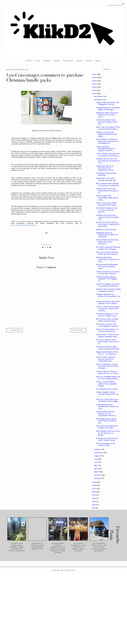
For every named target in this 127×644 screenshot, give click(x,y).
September (99, 453)
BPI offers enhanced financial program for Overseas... (108, 248)
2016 (94, 492)
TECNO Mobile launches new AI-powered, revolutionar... (108, 155)
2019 (94, 482)
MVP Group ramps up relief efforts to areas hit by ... (107, 320)
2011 (94, 508)
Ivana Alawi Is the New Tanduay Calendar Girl (106, 179)
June (96, 462)
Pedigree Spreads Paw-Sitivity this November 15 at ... (108, 296)
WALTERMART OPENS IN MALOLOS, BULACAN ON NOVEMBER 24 (107, 141)
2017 (94, 489)
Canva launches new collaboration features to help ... (107, 406)
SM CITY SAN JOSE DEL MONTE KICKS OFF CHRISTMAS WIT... (106, 359)
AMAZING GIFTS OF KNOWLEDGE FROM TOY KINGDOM (107, 235)
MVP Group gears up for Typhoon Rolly (106, 444)
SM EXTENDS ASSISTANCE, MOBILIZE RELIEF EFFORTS (108, 242)
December (99, 96)
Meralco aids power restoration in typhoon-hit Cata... (108, 259)
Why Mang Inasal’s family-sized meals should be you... (107, 421)
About (98, 61)
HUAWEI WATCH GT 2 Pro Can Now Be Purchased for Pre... (108, 161)
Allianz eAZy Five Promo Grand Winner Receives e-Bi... (108, 191)
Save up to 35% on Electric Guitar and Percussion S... (108, 253)
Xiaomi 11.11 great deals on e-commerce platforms (108, 330)
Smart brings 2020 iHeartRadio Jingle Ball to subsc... (107, 198)
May (96, 465)
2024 (94, 81)
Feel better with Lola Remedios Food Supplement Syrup (105, 168)
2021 (94, 90)
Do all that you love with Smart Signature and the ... (108, 325)
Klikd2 (55, 570)
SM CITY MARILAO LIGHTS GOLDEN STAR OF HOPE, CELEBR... (107, 366)
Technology (68, 61)
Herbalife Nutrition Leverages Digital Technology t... (108, 109)
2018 (94, 485)
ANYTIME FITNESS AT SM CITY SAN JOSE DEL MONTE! (107, 210)
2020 (94, 94)
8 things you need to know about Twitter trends (107, 439)
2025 (94, 78)
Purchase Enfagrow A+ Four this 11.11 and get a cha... (107, 315)
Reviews (57, 61)
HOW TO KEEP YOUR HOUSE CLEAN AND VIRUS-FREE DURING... (108, 309)
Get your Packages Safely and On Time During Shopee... (108, 378)
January (97, 478)
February (98, 475)
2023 (94, 84)
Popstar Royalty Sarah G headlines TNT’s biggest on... (107, 279)
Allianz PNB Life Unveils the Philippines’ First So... (107, 103)
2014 (94, 498)
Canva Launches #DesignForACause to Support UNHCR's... (106, 149)
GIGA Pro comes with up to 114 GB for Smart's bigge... (108, 400)
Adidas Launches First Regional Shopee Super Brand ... (107, 134)
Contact (89, 61)
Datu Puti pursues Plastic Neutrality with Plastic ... (107, 204)
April (96, 469)
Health (79, 61)
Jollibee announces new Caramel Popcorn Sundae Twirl (107, 217)
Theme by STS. (70, 570)
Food (38, 61)
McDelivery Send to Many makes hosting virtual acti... (108, 348)
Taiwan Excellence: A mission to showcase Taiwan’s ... (108, 273)
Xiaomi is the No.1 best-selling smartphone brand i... (108, 290)
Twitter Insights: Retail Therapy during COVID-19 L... (107, 394)
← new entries (14, 330)
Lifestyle (29, 61)
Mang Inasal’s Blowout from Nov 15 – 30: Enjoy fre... (107, 353)
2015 (94, 495)
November (99, 100)
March (97, 472)
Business (47, 61)
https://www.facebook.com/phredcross (24, 225)
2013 (94, 501)
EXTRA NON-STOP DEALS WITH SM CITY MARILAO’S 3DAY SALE (108, 224)
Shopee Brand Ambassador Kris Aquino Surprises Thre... (107, 266)
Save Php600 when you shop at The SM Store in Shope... (108, 433)
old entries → (78, 330)
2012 (94, 505)
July (96, 459)
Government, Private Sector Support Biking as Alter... (108, 336)
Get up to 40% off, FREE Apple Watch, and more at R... (108, 342)
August (97, 456)
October (98, 449)
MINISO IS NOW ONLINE (106, 230)
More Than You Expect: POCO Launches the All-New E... (108, 128)
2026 (94, 74)
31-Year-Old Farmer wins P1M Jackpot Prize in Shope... (108, 303)
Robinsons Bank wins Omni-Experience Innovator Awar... (107, 115)
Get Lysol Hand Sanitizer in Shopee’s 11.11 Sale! (107, 427)
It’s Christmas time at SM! (107, 389)
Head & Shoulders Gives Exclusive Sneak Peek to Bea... (107, 122)
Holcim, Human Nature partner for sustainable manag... (106, 384)
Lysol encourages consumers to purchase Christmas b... (108, 285)
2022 (94, 87)
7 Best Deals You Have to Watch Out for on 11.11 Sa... (108, 372)
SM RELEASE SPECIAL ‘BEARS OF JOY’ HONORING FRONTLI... (106, 414)
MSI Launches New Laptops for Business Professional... (108, 184)
